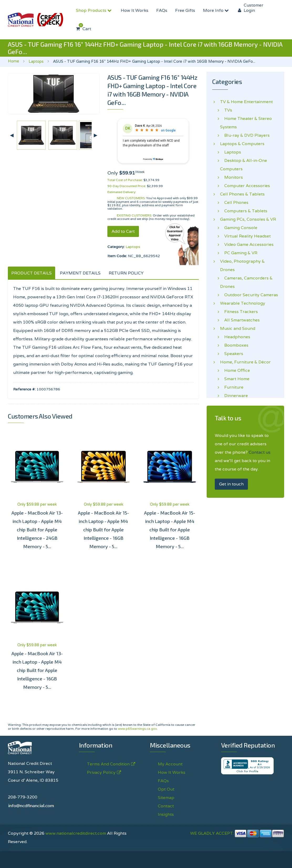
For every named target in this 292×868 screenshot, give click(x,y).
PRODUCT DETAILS (32, 273)
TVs (226, 110)
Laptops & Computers (242, 144)
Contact (166, 806)
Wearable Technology (243, 303)
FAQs (162, 10)
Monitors (231, 177)
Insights (166, 814)
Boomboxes (234, 345)
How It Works (135, 10)
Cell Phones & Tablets (242, 194)
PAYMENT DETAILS (80, 273)
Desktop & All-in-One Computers (244, 165)
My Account (170, 764)
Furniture (232, 387)
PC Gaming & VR (239, 253)
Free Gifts (185, 10)
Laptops (36, 61)
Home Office (235, 371)
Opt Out (166, 789)
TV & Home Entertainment (246, 102)
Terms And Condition (108, 764)
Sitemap (166, 798)
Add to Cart (123, 231)
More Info (217, 10)
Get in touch (231, 484)
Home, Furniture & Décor (245, 362)
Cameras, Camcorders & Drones (246, 282)
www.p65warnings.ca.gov (137, 729)
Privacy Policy (101, 772)
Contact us (260, 452)
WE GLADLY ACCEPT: (237, 833)
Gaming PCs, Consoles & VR (248, 219)
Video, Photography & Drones (242, 265)
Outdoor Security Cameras (249, 295)
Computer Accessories (245, 186)
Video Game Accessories (247, 245)
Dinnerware (234, 396)
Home (14, 61)
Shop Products (94, 10)
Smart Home (235, 379)
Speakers (232, 354)
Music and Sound (238, 329)
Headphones (235, 337)
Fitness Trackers (239, 312)
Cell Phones (234, 203)
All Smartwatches (240, 320)
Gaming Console (239, 228)
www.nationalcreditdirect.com (76, 833)
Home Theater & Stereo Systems (246, 123)
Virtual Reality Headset (245, 236)
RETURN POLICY (126, 273)
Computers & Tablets (244, 211)
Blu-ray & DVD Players (245, 135)
